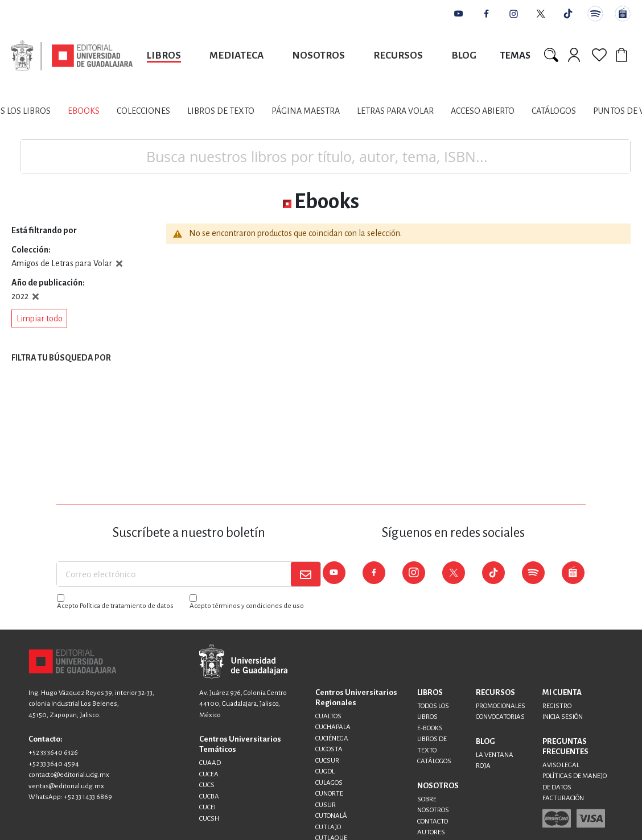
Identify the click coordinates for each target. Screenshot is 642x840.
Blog (464, 55)
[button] (39, 318)
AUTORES (431, 832)
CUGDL (325, 771)
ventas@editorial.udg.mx (66, 786)
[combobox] (325, 156)
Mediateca (236, 55)
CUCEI (207, 807)
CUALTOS (328, 716)
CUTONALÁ (331, 816)
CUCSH (209, 819)
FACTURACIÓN (563, 798)
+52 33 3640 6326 (53, 753)
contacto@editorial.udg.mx (69, 775)
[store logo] (72, 55)
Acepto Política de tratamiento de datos (115, 606)
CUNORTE (329, 794)
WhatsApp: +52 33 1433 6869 (70, 797)
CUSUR (326, 805)
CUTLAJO (328, 827)
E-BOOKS (430, 728)
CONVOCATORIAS (500, 717)
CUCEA (209, 774)
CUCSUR (327, 761)
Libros (164, 55)
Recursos (398, 55)
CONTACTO (433, 822)
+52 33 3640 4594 (54, 764)
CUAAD (210, 763)
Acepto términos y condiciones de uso (247, 606)
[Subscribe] (306, 574)
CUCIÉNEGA (332, 738)
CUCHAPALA (333, 727)
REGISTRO (557, 706)
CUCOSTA (329, 749)
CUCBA (209, 796)
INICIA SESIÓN (563, 717)
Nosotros (318, 55)
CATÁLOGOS (434, 761)
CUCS (207, 785)
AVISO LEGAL (561, 765)
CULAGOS (329, 783)
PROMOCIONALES (501, 706)
